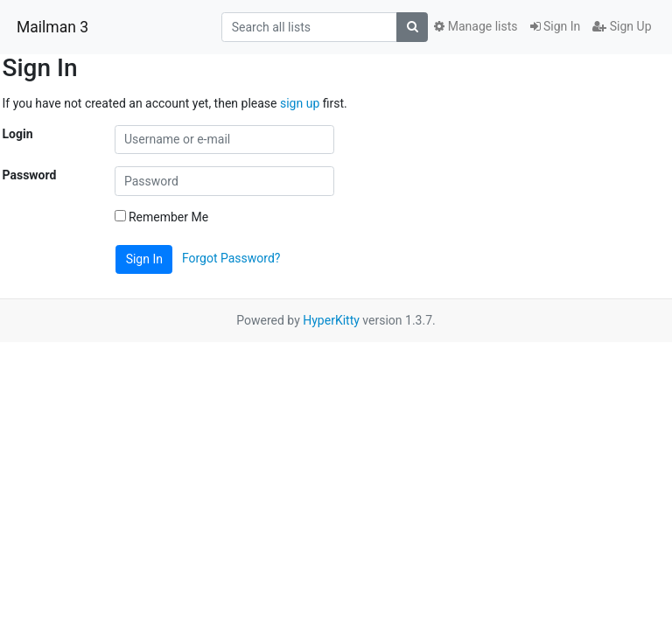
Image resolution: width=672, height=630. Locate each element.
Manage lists (476, 26)
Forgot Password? (231, 258)
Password (30, 175)
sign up (300, 103)
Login (18, 134)
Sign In (556, 26)
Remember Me (162, 217)
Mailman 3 (52, 27)
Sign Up (622, 26)
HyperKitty (331, 320)
